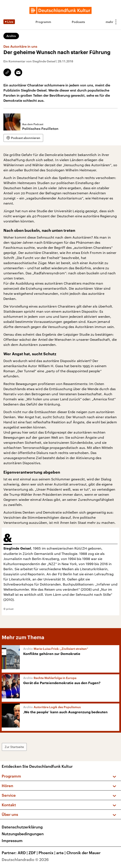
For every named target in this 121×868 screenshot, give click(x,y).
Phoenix (47, 853)
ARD (23, 853)
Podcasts (78, 22)
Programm (43, 22)
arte (61, 853)
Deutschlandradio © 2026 (25, 859)
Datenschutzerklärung (22, 827)
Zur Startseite (14, 747)
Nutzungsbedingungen (23, 834)
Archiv (11, 36)
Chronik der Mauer (84, 853)
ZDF (34, 853)
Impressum (12, 841)
